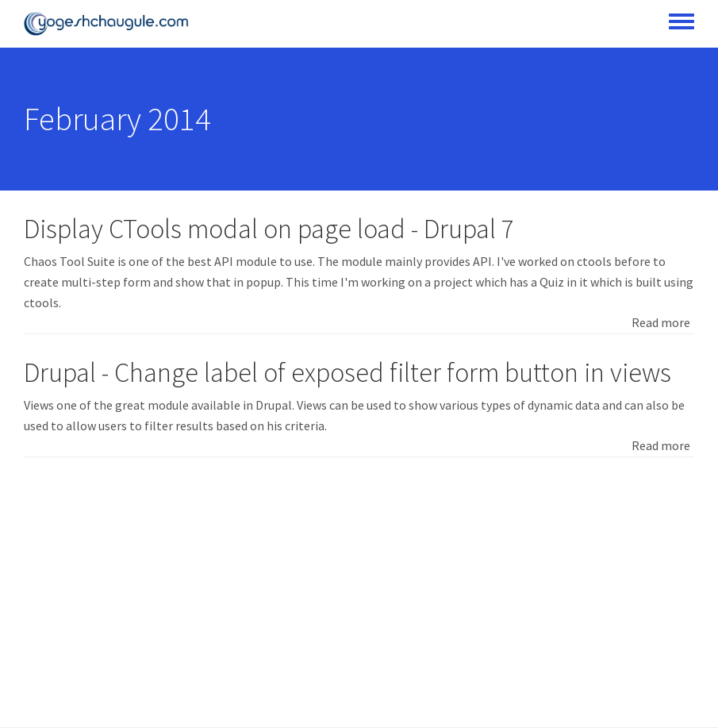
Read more (661, 322)
